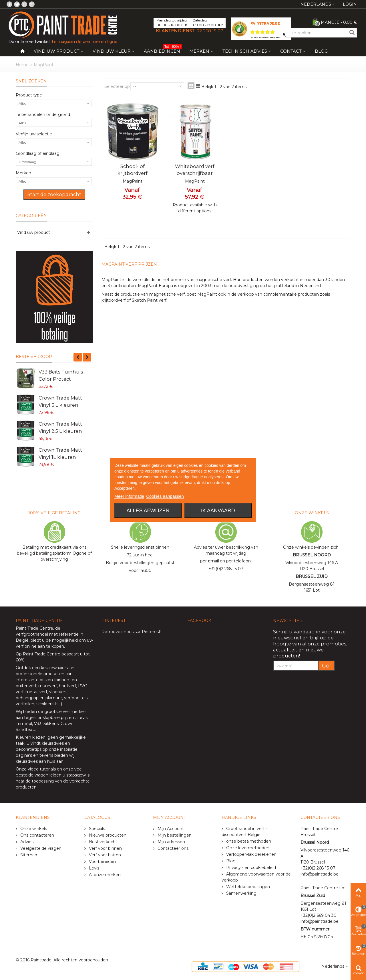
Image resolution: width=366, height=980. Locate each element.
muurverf (48, 686)
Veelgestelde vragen (40, 848)
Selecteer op (117, 86)
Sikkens (51, 724)
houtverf (67, 686)
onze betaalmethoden (248, 841)
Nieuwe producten (107, 835)
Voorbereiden (102, 862)
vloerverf (58, 692)
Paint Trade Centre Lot (323, 888)
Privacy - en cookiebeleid (250, 868)
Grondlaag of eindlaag (38, 153)
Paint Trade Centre (34, 628)
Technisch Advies (245, 51)
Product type (29, 95)
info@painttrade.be (320, 874)
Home (22, 65)
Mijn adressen (171, 842)
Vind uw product (57, 51)
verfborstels (76, 698)
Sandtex (24, 730)
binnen (62, 680)
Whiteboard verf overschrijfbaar (195, 170)
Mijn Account (170, 829)
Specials (96, 829)
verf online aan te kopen (40, 646)
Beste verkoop (34, 357)
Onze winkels (33, 829)
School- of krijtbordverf (133, 170)
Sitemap (28, 855)
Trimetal (24, 724)
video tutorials (42, 769)
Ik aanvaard (218, 511)
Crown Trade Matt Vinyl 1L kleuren (60, 453)
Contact (291, 51)
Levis (82, 718)
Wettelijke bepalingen (247, 887)
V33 (38, 724)
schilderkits (47, 704)
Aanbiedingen (163, 50)
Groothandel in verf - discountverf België (244, 832)
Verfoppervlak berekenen (251, 854)
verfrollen (25, 704)
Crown (67, 724)
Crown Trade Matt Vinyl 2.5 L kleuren (60, 427)
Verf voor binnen (105, 848)
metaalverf (36, 692)
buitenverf (26, 686)
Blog (321, 51)
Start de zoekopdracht (54, 194)
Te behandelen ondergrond (43, 114)
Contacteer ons (172, 848)
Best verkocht (103, 842)
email (213, 561)
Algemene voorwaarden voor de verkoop (256, 877)
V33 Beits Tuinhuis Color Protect (61, 375)
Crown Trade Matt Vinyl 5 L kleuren (60, 401)
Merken (199, 51)
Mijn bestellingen (174, 835)
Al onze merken (104, 875)
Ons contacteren (37, 835)
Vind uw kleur (112, 51)
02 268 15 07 (210, 31)
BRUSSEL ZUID (312, 576)
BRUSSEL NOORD (312, 555)
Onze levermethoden (247, 848)
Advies (26, 842)
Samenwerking (241, 893)
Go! (326, 666)
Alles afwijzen (148, 511)
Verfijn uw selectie (34, 134)
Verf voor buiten (104, 855)
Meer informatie (129, 496)
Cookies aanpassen (165, 496)
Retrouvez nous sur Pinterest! (131, 632)
